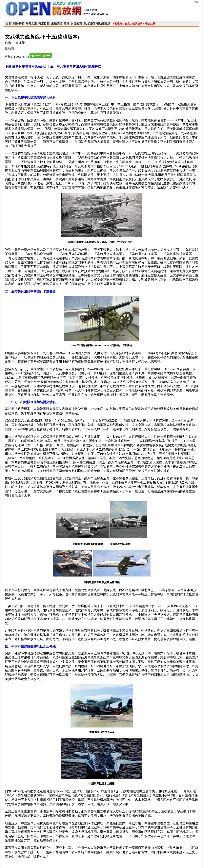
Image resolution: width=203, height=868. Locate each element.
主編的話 (57, 24)
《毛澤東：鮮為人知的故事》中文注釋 (134, 24)
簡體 (196, 2)
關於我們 (19, 24)
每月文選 (31, 24)
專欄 (67, 24)
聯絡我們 (89, 24)
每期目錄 (44, 24)
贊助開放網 (103, 24)
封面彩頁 (76, 24)
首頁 (9, 24)
